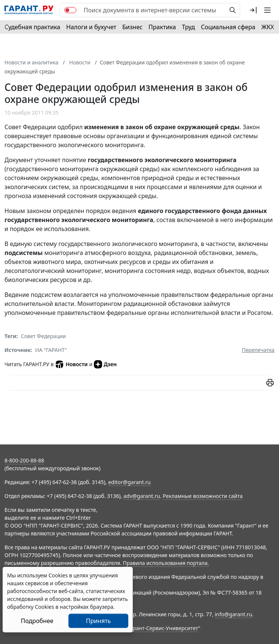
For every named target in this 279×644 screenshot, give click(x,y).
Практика (162, 27)
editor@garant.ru (129, 482)
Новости (71, 364)
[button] (253, 10)
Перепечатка (258, 350)
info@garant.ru (233, 614)
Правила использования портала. (166, 563)
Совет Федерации (43, 336)
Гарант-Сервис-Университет (163, 628)
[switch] (70, 10)
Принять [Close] (99, 621)
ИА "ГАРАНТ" (51, 350)
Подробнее (37, 621)
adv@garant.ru (142, 496)
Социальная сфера (228, 27)
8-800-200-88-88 (24, 460)
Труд (188, 27)
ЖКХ (268, 27)
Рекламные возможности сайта (203, 496)
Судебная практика (32, 27)
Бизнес (132, 27)
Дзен (105, 364)
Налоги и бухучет (91, 27)
